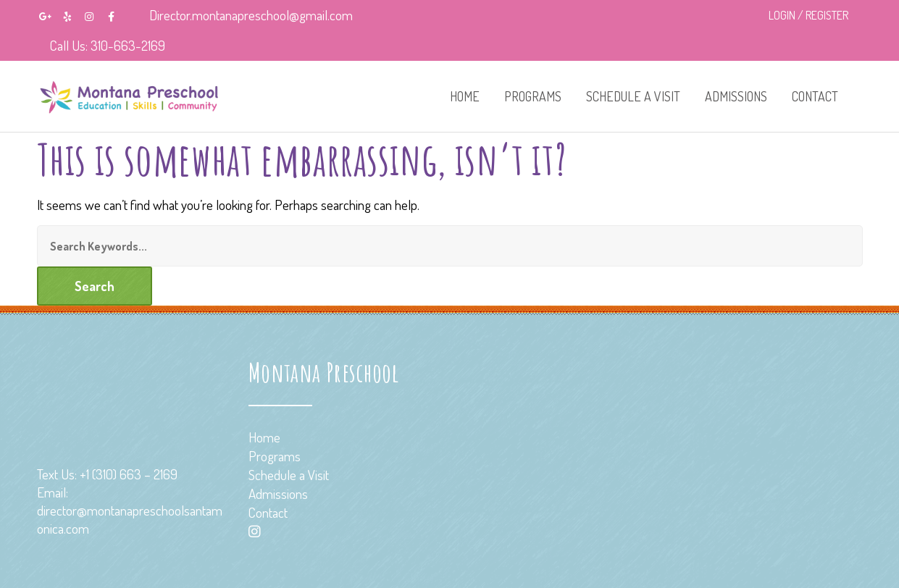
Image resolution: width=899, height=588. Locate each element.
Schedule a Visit (633, 96)
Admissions (736, 96)
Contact (815, 96)
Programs (533, 96)
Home (465, 96)
